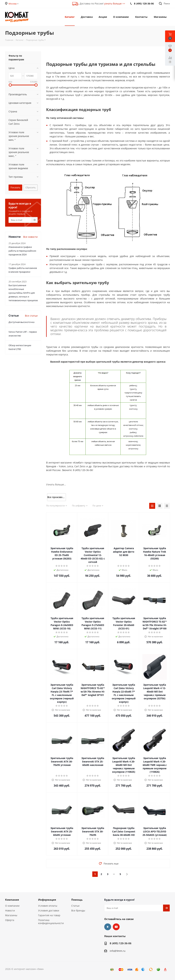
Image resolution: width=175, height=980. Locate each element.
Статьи (75, 906)
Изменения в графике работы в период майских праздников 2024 (22, 251)
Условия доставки (49, 910)
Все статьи (31, 316)
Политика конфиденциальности (51, 922)
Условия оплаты (48, 906)
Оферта (10, 920)
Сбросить (31, 187)
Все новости (30, 237)
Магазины (11, 915)
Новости (10, 910)
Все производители (57, 497)
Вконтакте (108, 927)
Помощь (77, 900)
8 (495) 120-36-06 (121, 943)
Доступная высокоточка (21, 322)
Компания (12, 900)
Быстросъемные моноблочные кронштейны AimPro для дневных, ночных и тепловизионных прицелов (23, 293)
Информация (47, 900)
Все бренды (78, 910)
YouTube (116, 927)
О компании (12, 906)
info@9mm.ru (118, 951)
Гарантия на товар (49, 915)
